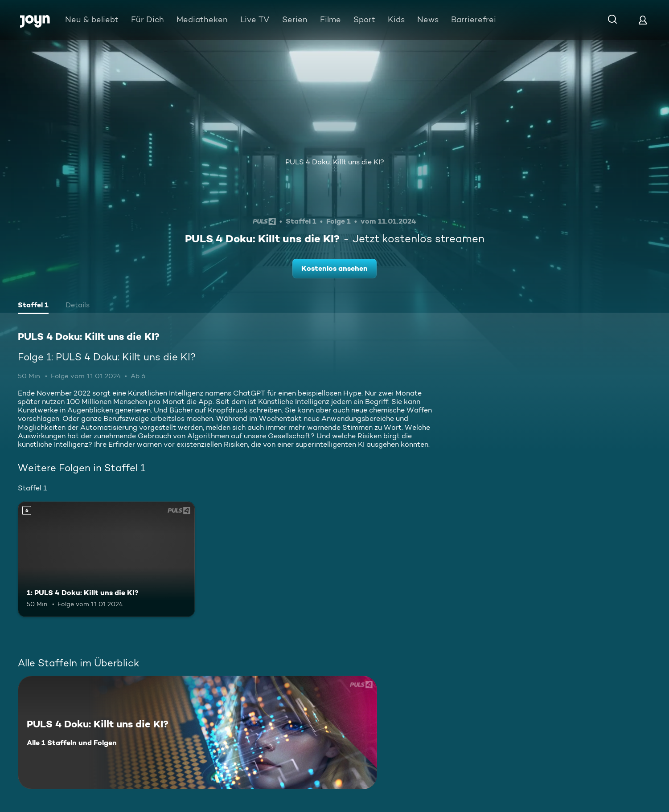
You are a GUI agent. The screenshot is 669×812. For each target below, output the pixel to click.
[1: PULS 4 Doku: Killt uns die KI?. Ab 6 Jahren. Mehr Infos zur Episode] (106, 559)
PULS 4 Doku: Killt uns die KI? (335, 162)
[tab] (33, 306)
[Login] (643, 20)
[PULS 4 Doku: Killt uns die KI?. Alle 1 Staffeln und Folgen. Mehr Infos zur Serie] (197, 732)
